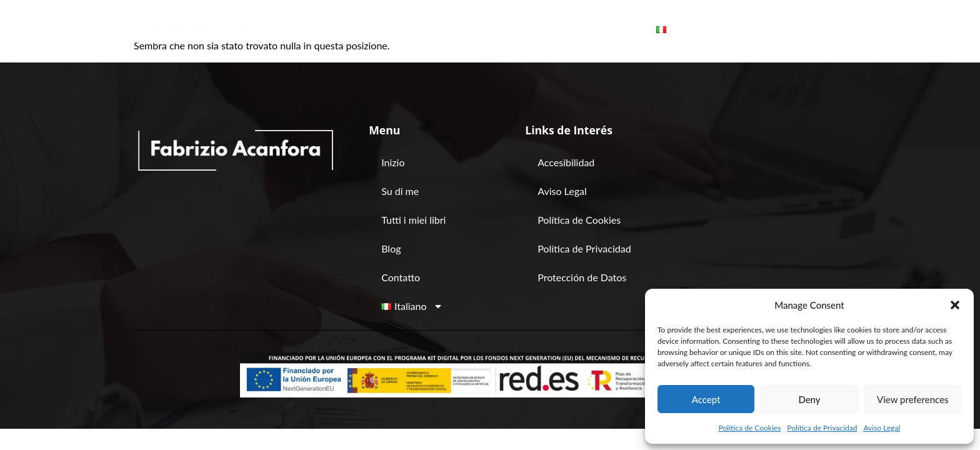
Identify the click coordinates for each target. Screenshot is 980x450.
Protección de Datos (582, 277)
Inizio (334, 30)
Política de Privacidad (822, 428)
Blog (548, 30)
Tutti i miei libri (476, 30)
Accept (706, 399)
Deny (809, 399)
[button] (955, 305)
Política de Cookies (750, 428)
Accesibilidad (566, 162)
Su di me (394, 30)
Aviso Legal (882, 428)
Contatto (607, 30)
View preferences (913, 399)
